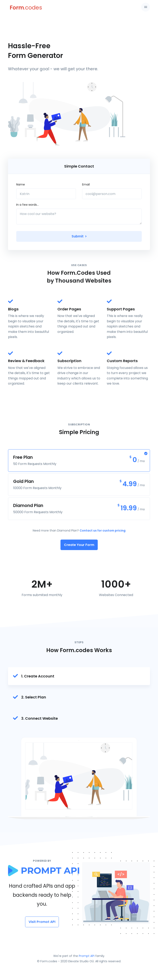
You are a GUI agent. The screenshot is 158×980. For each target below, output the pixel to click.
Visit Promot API (42, 922)
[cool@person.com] (112, 194)
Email (86, 184)
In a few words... (27, 205)
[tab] (79, 676)
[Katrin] (46, 194)
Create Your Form (79, 545)
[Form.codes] (20, 8)
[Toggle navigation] (146, 7)
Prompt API (87, 956)
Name (21, 184)
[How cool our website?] (79, 217)
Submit (79, 236)
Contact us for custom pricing (103, 530)
